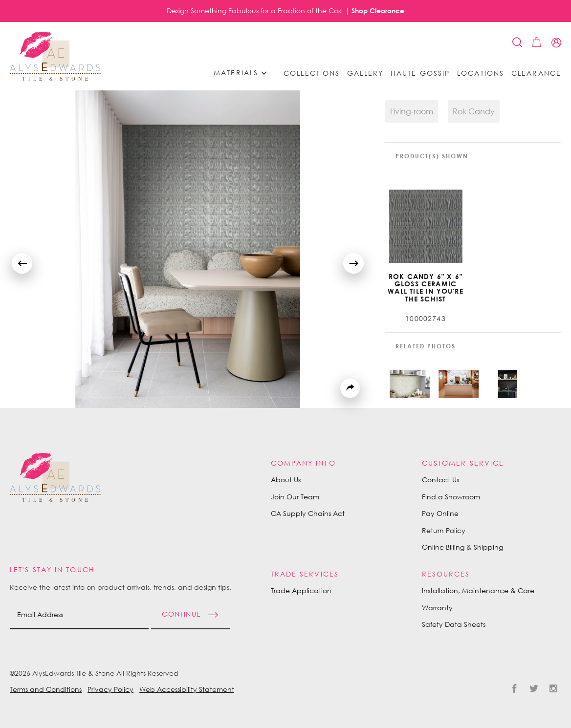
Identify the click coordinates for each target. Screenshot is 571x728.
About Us (286, 480)
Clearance (536, 73)
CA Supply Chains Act (308, 513)
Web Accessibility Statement (187, 689)
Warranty (437, 608)
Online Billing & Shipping (462, 547)
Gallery (365, 73)
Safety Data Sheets (454, 624)
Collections (312, 73)
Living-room (412, 111)
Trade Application (301, 590)
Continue (181, 613)
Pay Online (440, 513)
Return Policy (444, 530)
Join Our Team (295, 497)
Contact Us (440, 480)
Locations (481, 73)
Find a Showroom (451, 497)
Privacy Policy (110, 689)
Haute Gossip (420, 73)
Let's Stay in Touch (52, 569)
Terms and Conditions (46, 689)
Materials (243, 73)
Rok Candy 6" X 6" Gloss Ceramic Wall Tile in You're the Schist (426, 288)
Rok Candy (474, 111)
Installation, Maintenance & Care (478, 590)
